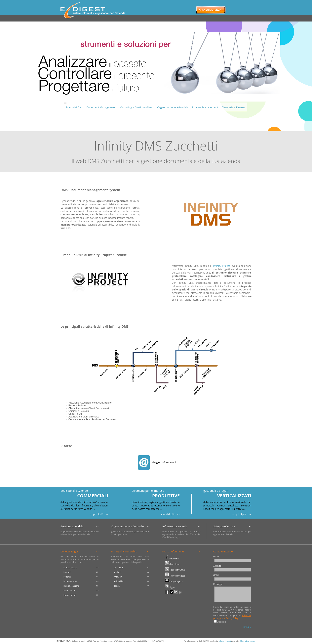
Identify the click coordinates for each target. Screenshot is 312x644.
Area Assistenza (210, 10)
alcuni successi (70, 590)
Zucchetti (118, 568)
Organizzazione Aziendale (173, 107)
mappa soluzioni (71, 586)
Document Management (101, 107)
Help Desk (172, 558)
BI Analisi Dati (74, 107)
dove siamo (173, 564)
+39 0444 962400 (175, 570)
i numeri (67, 572)
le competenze (70, 581)
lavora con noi (70, 595)
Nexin (117, 586)
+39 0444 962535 (175, 576)
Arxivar (117, 572)
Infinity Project (222, 266)
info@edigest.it (174, 581)
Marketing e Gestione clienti (137, 107)
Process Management (205, 107)
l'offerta (67, 577)
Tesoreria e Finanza (234, 107)
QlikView (118, 577)
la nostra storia (70, 568)
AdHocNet (119, 581)
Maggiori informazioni (157, 462)
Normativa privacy (248, 641)
